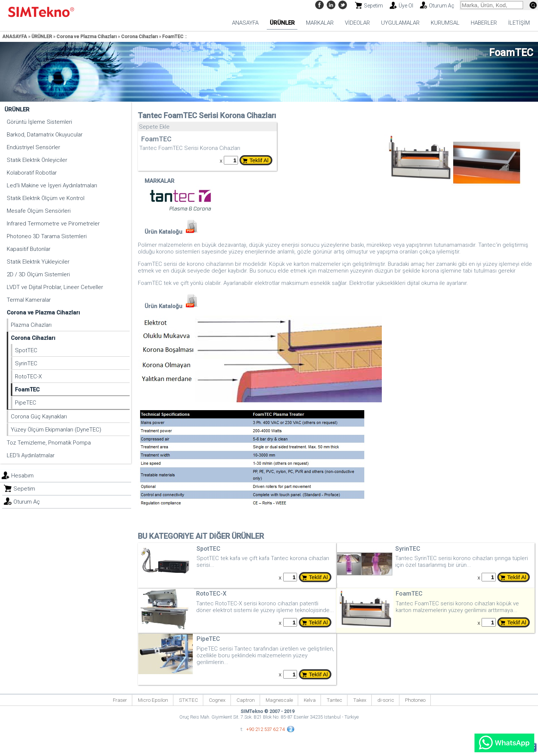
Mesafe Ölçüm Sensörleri (39, 211)
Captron (246, 700)
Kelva (310, 700)
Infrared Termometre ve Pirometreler (53, 224)
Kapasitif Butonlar (29, 249)
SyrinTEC (26, 363)
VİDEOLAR (357, 23)
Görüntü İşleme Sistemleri (39, 122)
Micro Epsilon (153, 700)
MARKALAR (320, 23)
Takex (360, 700)
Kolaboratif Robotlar (32, 173)
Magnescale (279, 700)
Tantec (334, 700)
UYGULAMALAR (400, 23)
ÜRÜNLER (282, 23)
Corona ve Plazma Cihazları (86, 36)
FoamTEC (173, 36)
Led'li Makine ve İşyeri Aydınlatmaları (52, 185)
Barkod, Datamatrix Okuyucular (45, 135)
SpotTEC (26, 350)
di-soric (386, 700)
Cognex (217, 700)
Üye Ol (406, 6)
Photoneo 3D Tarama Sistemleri (47, 236)
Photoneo (415, 700)
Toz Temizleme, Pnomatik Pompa (49, 443)
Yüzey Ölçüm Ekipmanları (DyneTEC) (56, 430)
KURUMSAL (445, 23)
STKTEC (188, 700)
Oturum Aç (442, 6)
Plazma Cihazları (31, 325)
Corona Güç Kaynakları (39, 417)
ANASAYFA (245, 23)
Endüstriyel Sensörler (33, 147)
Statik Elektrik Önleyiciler (37, 160)
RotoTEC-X (28, 377)
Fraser (120, 700)
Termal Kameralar (29, 300)
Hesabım (22, 476)
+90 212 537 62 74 (265, 729)
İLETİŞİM (519, 23)
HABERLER (484, 23)
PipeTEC (26, 403)
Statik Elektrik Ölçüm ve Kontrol (46, 198)
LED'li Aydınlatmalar (31, 455)
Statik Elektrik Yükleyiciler (38, 262)
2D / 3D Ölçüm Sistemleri (38, 274)
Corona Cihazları (139, 36)
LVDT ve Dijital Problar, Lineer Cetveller (55, 287)
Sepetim (373, 6)
